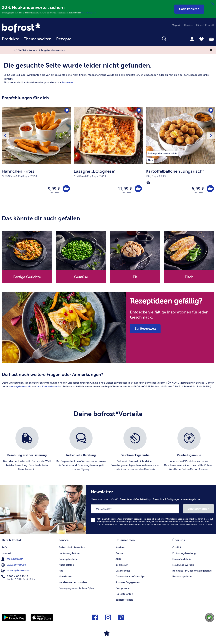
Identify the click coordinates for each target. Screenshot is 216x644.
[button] (189, 9)
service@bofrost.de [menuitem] (16, 571)
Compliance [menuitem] (123, 588)
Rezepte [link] (64, 39)
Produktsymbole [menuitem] (182, 577)
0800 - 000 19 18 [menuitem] (15, 576)
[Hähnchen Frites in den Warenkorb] (66, 189)
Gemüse (81, 277)
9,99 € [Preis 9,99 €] (54, 189)
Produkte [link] (10, 39)
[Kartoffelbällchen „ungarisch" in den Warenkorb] (210, 189)
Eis (135, 277)
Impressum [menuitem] (122, 565)
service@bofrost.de (20, 387)
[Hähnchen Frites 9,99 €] (36, 156)
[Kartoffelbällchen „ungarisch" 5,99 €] (180, 156)
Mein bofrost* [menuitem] (12, 559)
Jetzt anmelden (198, 509)
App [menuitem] (61, 571)
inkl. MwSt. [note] (55, 192)
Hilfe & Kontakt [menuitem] (205, 25)
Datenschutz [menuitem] (123, 571)
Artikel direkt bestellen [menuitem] (72, 547)
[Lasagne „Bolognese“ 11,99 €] (108, 156)
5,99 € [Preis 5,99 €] (198, 189)
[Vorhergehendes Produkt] (5, 135)
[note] (36, 173)
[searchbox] (78, 39)
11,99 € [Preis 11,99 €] (125, 189)
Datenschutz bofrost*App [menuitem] (130, 577)
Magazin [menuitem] (177, 25)
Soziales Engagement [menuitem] (128, 582)
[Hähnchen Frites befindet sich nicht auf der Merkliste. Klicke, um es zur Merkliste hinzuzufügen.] (67, 111)
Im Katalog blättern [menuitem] (70, 553)
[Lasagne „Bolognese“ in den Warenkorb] (138, 189)
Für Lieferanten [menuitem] (124, 594)
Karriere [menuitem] (189, 25)
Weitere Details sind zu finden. (196, 524)
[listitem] (163, 153)
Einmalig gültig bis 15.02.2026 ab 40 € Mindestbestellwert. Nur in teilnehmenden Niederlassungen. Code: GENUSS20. (42, 13)
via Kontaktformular (50, 387)
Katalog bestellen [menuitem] (69, 559)
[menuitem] (10, 41)
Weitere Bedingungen (89, 13)
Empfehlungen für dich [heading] (25, 98)
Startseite (67, 83)
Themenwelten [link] (38, 39)
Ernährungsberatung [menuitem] (184, 553)
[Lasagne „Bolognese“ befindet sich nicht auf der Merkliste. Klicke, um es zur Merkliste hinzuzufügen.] (139, 111)
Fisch (189, 277)
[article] (108, 69)
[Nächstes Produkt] (211, 135)
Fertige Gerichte (27, 277)
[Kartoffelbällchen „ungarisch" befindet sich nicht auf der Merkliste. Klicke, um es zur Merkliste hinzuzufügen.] (211, 111)
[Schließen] (213, 4)
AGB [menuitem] (118, 559)
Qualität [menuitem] (177, 547)
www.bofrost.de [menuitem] (14, 565)
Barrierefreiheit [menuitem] (124, 600)
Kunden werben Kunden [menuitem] (73, 582)
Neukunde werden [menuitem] (183, 565)
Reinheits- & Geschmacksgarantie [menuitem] (192, 571)
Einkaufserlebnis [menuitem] (182, 559)
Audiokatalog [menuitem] (66, 565)
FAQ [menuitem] (4, 547)
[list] (108, 449)
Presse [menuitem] (119, 553)
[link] (34, 28)
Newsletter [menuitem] (65, 577)
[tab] (192, 39)
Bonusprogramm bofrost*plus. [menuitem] (77, 588)
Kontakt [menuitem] (6, 553)
